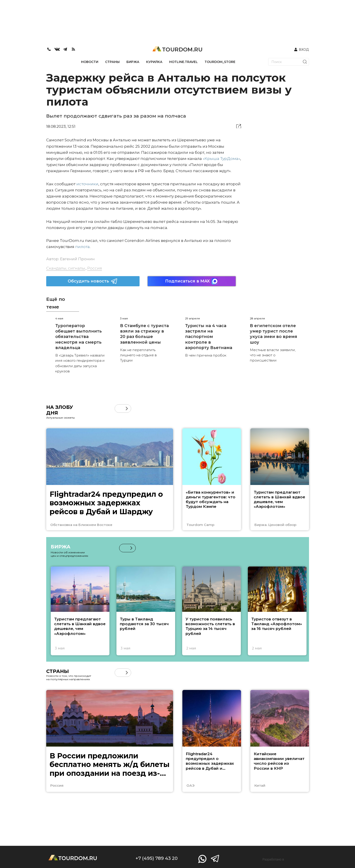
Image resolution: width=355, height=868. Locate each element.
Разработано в (273, 859)
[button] (127, 409)
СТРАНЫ (112, 62)
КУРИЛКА (154, 62)
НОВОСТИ (90, 62)
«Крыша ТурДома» (221, 159)
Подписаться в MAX (192, 281)
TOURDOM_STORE (220, 62)
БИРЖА (133, 62)
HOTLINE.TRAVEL (184, 62)
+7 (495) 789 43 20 (157, 858)
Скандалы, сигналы (66, 268)
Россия (95, 268)
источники (87, 184)
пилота (82, 247)
